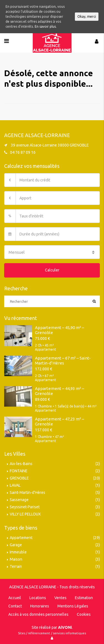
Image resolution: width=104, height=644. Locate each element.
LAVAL (15, 485)
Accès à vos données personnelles (38, 614)
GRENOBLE (19, 478)
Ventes (60, 598)
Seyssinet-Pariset (25, 507)
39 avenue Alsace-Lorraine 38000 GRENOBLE (50, 145)
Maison (16, 559)
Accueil (15, 598)
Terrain (16, 566)
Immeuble (18, 552)
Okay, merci (87, 16)
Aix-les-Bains (21, 464)
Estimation (84, 598)
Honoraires (40, 606)
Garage (16, 545)
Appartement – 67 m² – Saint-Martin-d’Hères (63, 361)
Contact (15, 606)
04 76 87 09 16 (23, 152)
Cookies (84, 614)
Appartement (21, 538)
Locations (38, 598)
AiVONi (65, 627)
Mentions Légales (73, 606)
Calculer (52, 270)
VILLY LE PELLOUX (25, 514)
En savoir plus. (46, 26)
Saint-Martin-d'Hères (27, 492)
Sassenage (19, 500)
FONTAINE (19, 471)
